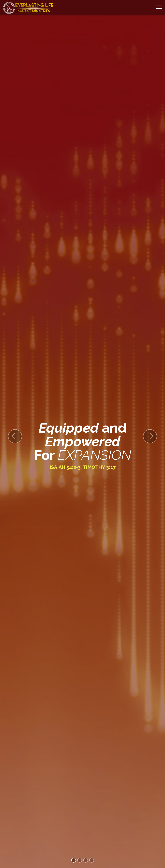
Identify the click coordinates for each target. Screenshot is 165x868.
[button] (15, 436)
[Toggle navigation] (159, 7)
